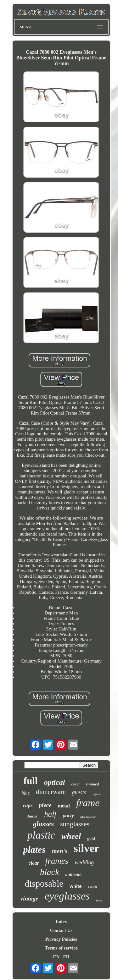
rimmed (92, 784)
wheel (71, 836)
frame (88, 803)
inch (99, 900)
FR (66, 957)
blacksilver (88, 817)
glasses (43, 824)
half (50, 814)
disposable (44, 884)
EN (56, 957)
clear (34, 863)
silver (87, 848)
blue (25, 793)
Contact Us (61, 930)
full (31, 781)
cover (75, 784)
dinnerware (51, 792)
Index (61, 922)
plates (34, 849)
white (76, 886)
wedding (84, 862)
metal (64, 806)
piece (45, 805)
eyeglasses (67, 896)
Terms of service (61, 948)
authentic (74, 875)
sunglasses (75, 824)
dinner (32, 816)
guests (79, 792)
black (50, 872)
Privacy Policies (61, 939)
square (97, 794)
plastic (41, 835)
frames (57, 861)
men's (60, 851)
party (68, 815)
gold (91, 838)
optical (55, 782)
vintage (29, 898)
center (93, 886)
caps (28, 805)
